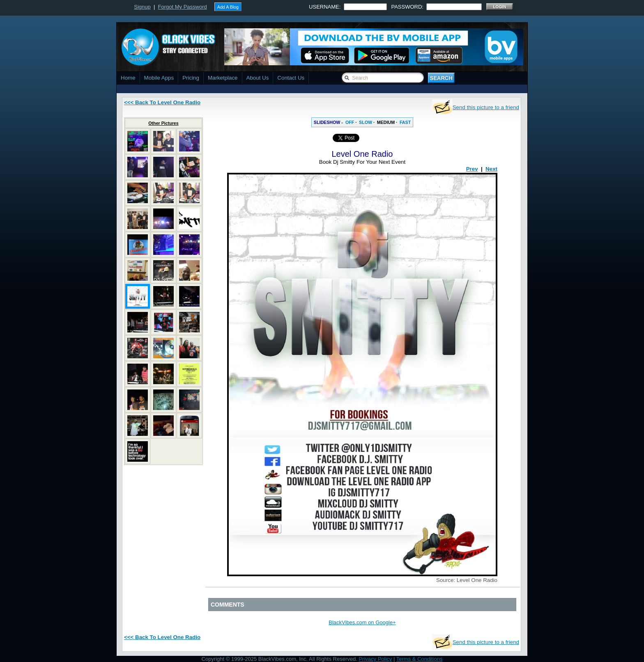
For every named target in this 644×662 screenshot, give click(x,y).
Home (128, 78)
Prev (472, 169)
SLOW (366, 122)
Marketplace (223, 78)
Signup (142, 7)
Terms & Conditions (420, 659)
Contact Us (291, 78)
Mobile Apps (159, 78)
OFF (350, 122)
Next (491, 169)
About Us (258, 78)
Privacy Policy (375, 659)
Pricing (191, 78)
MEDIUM (386, 122)
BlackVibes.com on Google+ (362, 622)
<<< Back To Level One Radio (162, 102)
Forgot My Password (183, 7)
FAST (405, 122)
